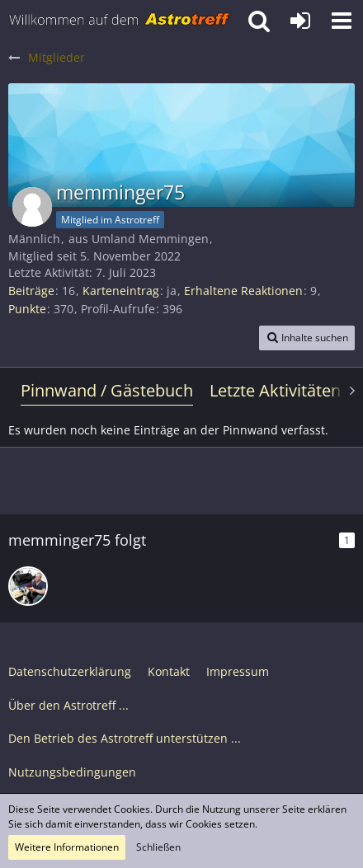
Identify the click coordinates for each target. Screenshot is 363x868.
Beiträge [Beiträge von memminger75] (31, 291)
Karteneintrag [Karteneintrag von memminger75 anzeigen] (121, 291)
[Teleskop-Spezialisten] (28, 586)
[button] (342, 21)
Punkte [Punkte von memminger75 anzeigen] (27, 309)
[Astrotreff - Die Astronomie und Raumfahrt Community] (120, 21)
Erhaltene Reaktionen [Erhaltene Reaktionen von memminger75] (243, 291)
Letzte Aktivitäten (275, 390)
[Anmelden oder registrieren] (300, 21)
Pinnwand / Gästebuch (107, 390)
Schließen (158, 847)
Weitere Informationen (67, 847)
